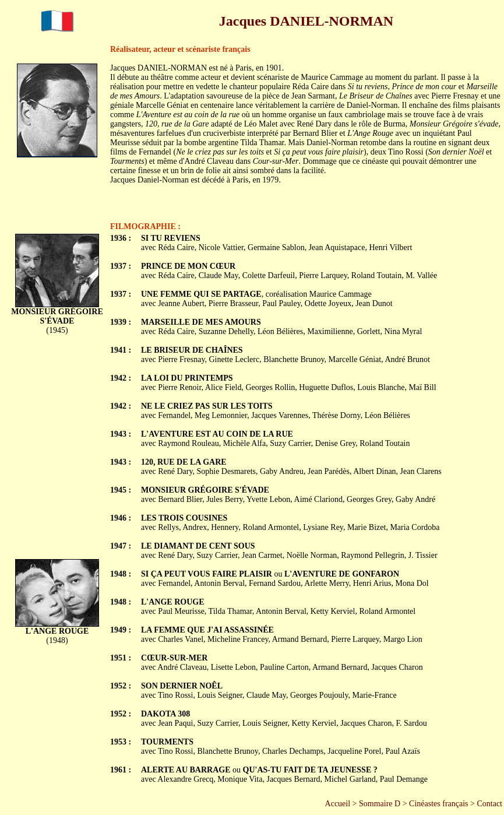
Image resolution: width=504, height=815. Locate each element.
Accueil (338, 804)
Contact (489, 804)
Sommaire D (380, 804)
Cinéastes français (438, 804)
